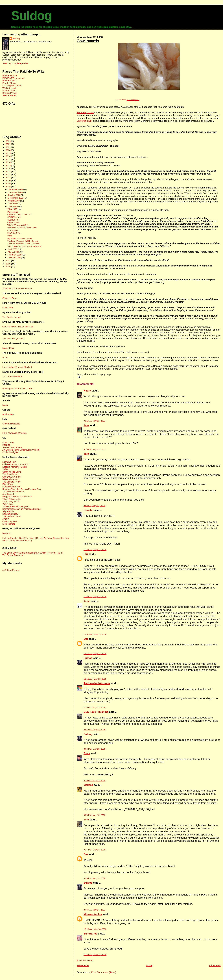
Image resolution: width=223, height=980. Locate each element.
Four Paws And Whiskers (14, 433)
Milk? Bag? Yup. (14, 233)
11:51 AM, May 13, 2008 (95, 679)
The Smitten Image (11, 317)
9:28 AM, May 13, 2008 (94, 450)
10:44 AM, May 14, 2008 (95, 955)
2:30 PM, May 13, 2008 (95, 708)
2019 (8, 153)
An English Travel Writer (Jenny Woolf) (21, 450)
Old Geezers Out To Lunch (15, 464)
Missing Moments (11, 479)
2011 (8, 177)
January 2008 (15, 258)
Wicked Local (9, 88)
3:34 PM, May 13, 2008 (95, 749)
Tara (86, 454)
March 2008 (14, 252)
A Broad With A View (12, 447)
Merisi (5, 405)
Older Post (215, 966)
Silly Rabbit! (8, 511)
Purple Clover (9, 83)
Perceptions (13, 212)
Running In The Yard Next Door (17, 389)
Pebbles (6, 445)
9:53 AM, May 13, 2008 (94, 506)
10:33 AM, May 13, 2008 (95, 550)
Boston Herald (10, 76)
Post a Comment (84, 961)
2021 (8, 147)
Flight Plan (7, 484)
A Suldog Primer (11, 570)
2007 (8, 261)
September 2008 (16, 198)
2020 (8, 150)
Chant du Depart (10, 298)
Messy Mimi (8, 348)
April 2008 (13, 249)
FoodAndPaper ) (133, 100)
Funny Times (9, 91)
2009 (8, 184)
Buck (87, 754)
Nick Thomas (9, 524)
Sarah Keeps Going (12, 472)
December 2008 (16, 189)
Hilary (87, 391)
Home (149, 966)
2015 (8, 165)
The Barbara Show (11, 516)
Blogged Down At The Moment (17, 497)
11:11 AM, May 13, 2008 (95, 654)
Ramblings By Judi (11, 487)
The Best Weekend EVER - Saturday (23, 244)
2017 (8, 159)
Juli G (5, 469)
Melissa (88, 785)
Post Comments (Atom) (104, 973)
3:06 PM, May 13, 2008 (95, 730)
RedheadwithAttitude (97, 684)
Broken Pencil (9, 93)
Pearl (5, 358)
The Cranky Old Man (12, 377)
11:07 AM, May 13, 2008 (95, 635)
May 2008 (13, 209)
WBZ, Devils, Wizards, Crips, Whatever (24, 246)
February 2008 (15, 255)
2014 (8, 168)
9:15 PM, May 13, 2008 (95, 850)
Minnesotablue (93, 915)
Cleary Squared (10, 521)
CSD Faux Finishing (96, 712)
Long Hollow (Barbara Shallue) (17, 367)
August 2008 (14, 201)
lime (86, 426)
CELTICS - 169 (14, 217)
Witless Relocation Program (16, 506)
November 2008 (16, 192)
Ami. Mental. (8, 494)
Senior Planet (9, 95)
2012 (8, 174)
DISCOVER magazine (13, 78)
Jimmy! (6, 519)
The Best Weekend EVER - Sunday (23, 241)
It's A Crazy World (11, 502)
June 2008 (13, 206)
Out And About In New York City (17, 327)
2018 (8, 156)
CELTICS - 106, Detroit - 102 (20, 215)
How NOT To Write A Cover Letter (22, 228)
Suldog (31, 16)
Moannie (7, 533)
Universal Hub (84, 121)
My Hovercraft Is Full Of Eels (20, 238)
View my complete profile (15, 63)
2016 (8, 162)
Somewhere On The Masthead (17, 289)
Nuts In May (8, 442)
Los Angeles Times (12, 86)
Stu (86, 555)
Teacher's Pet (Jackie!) (13, 339)
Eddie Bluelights (10, 452)
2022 (8, 144)
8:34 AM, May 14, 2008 (94, 910)
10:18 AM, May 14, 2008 (95, 930)
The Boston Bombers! (13, 555)
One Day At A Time (11, 477)
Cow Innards (88, 41)
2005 (8, 267)
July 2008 (13, 204)
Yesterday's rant (85, 113)
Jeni (86, 820)
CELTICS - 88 (13, 223)
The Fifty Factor (10, 474)
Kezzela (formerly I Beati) (14, 467)
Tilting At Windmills (11, 499)
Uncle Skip (8, 308)
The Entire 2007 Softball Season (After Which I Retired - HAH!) (32, 553)
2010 (8, 180)
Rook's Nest (8, 414)
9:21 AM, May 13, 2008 (94, 421)
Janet (87, 602)
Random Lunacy (10, 514)
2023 (8, 141)
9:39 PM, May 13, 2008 (95, 879)
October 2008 (15, 195)
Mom (10, 236)
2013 (8, 171)
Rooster (89, 511)
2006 (8, 264)
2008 (8, 186)
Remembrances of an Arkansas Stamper (22, 509)
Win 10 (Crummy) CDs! (17, 225)
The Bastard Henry (11, 482)
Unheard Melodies (11, 424)
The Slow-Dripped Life (13, 492)
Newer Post (83, 966)
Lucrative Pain (9, 462)
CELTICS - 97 (13, 220)
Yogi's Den (7, 504)
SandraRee (91, 934)
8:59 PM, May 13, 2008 (95, 816)
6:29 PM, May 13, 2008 (95, 781)
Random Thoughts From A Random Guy (22, 489)
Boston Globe (9, 81)
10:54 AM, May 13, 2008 (95, 597)
